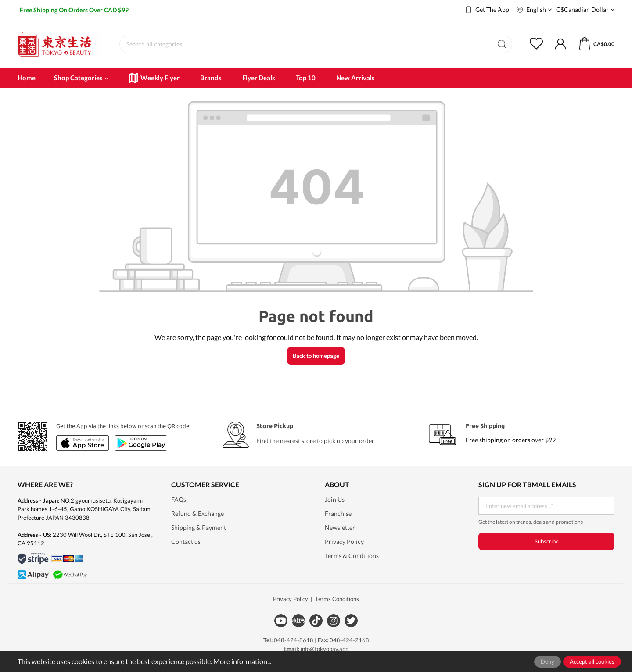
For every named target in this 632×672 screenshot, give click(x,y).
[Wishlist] (542, 44)
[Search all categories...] (306, 44)
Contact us (186, 542)
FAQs (179, 500)
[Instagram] (334, 621)
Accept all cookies (592, 661)
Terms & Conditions (352, 556)
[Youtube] (281, 621)
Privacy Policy (344, 542)
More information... (242, 661)
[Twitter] (351, 621)
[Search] (502, 44)
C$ (585, 10)
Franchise (338, 514)
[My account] (560, 44)
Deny (548, 661)
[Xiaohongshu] (298, 621)
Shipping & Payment (199, 528)
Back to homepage (316, 356)
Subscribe (547, 541)
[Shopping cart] (591, 44)
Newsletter (340, 528)
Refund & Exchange (197, 514)
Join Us (335, 500)
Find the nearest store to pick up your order (315, 441)
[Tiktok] (316, 621)
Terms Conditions (337, 599)
